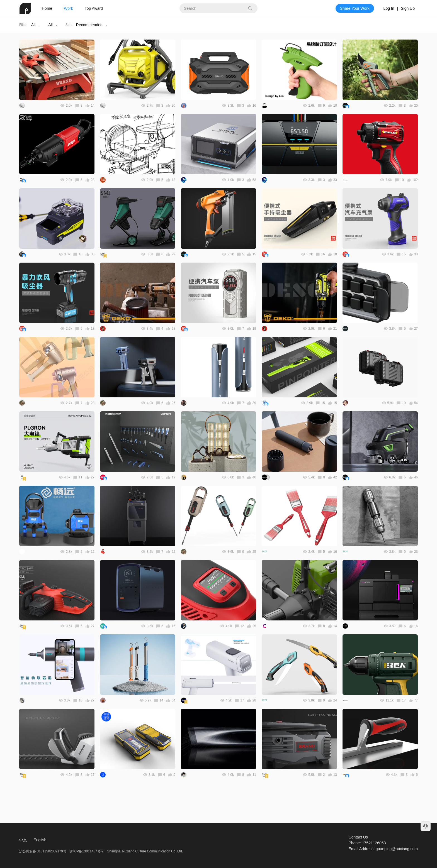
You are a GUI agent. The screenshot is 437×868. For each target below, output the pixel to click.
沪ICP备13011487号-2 (87, 851)
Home (47, 8)
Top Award (94, 8)
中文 (23, 840)
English (40, 840)
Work (68, 8)
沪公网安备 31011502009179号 (43, 851)
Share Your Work (355, 8)
